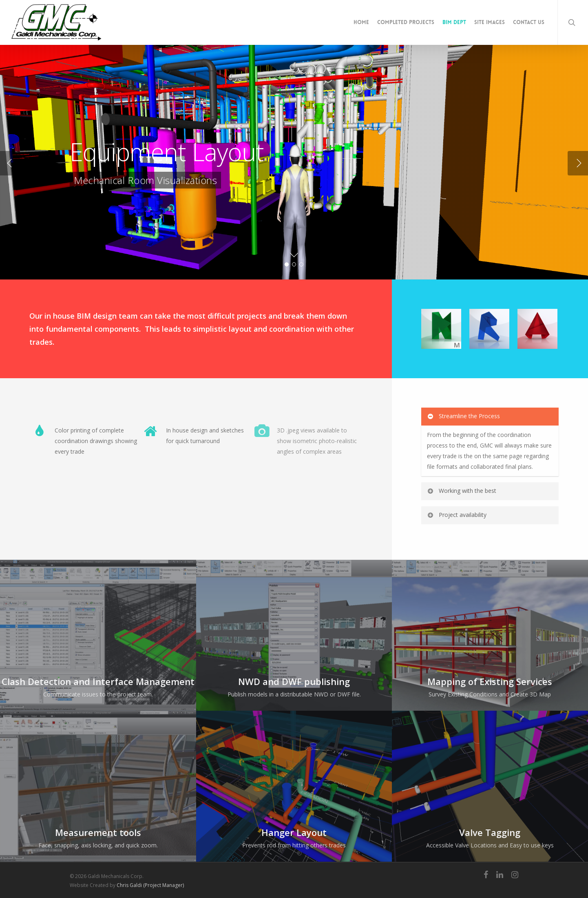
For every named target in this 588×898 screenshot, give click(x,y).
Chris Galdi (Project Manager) (150, 885)
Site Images (490, 22)
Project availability (456, 515)
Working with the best (461, 491)
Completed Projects (406, 22)
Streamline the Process (463, 416)
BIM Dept (454, 22)
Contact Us (529, 22)
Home (361, 22)
